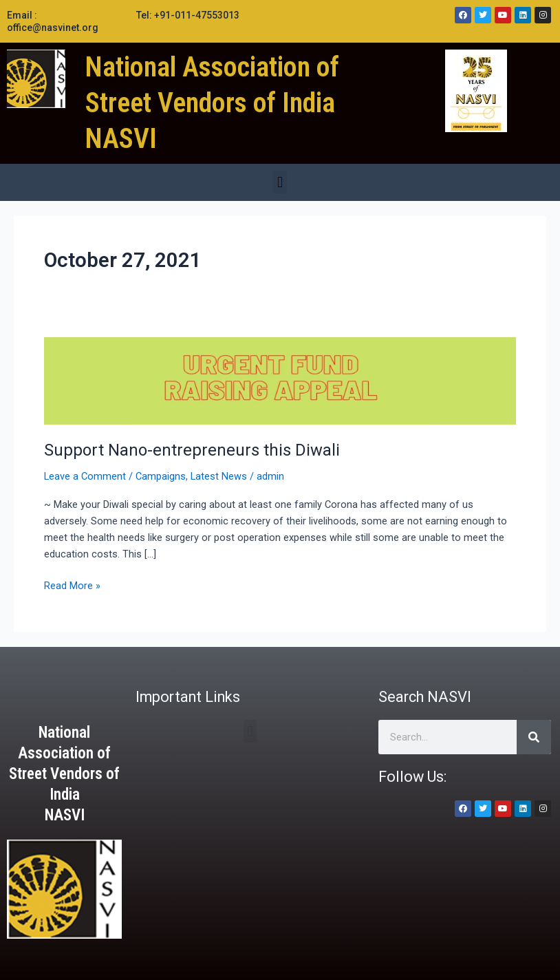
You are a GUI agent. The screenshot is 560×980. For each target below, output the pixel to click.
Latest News (219, 476)
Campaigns (161, 476)
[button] (280, 182)
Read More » (72, 585)
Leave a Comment (85, 476)
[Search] (534, 737)
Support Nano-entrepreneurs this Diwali (192, 450)
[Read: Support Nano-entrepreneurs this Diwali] (280, 381)
